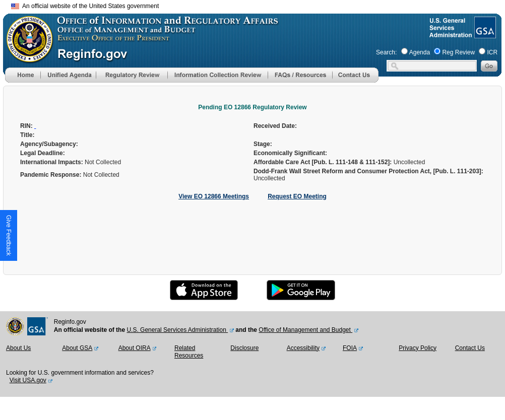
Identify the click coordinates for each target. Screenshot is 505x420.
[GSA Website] (484, 34)
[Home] (23, 81)
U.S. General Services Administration (177, 330)
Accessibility (303, 348)
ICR (492, 52)
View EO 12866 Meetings (214, 196)
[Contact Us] (355, 81)
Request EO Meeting (297, 196)
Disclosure (244, 348)
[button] (68, 75)
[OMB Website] (26, 58)
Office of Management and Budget (305, 330)
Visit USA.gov (28, 380)
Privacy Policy (418, 348)
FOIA (350, 348)
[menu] (68, 75)
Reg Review (458, 52)
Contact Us (470, 348)
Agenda (420, 52)
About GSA (77, 348)
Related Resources (189, 352)
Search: (386, 52)
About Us (18, 348)
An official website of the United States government (85, 6)
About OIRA (135, 348)
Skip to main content (259, 5)
